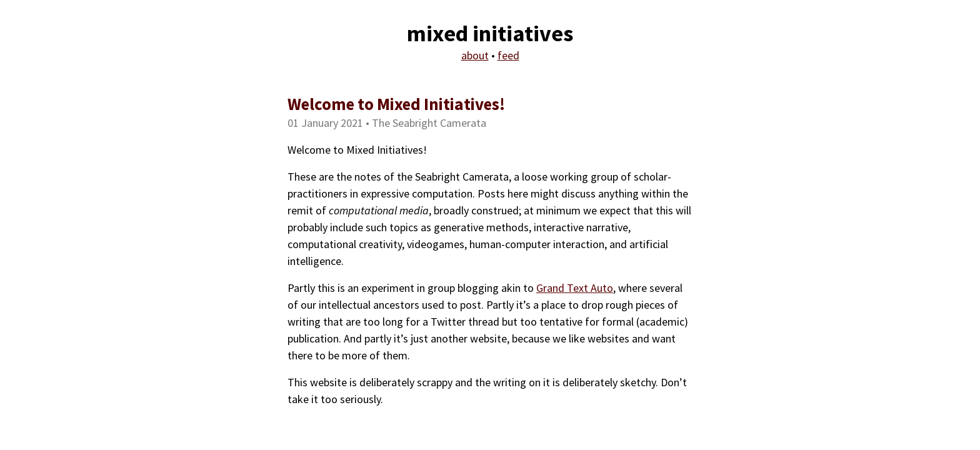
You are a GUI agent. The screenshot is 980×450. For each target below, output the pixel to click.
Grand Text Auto (575, 288)
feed (508, 55)
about (475, 55)
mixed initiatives (490, 33)
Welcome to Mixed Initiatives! (396, 104)
